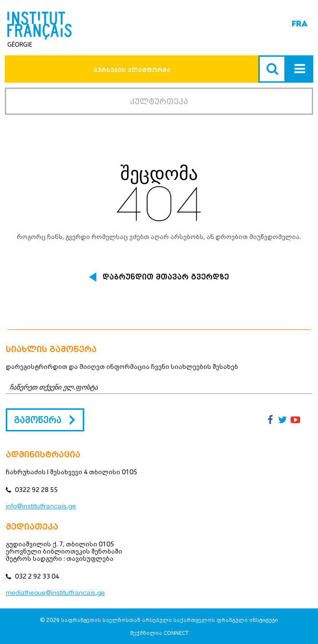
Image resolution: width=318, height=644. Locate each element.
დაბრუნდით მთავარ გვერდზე (166, 277)
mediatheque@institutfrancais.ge (55, 593)
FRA (299, 24)
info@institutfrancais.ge (41, 506)
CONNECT (176, 633)
